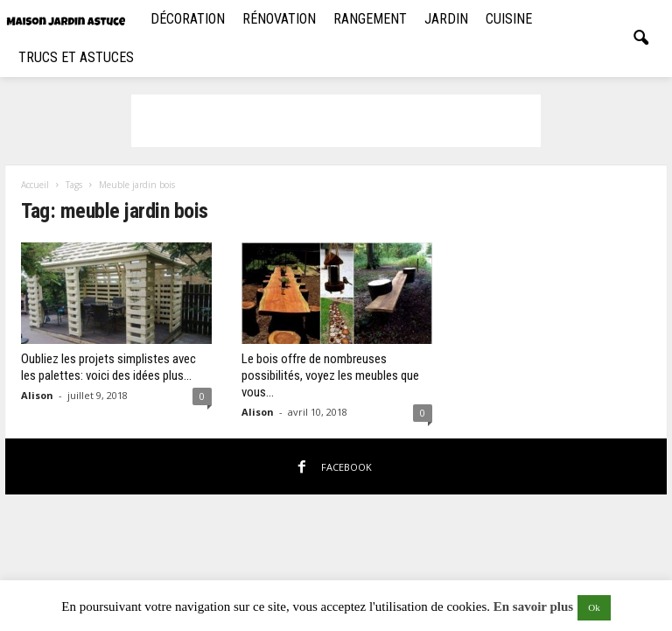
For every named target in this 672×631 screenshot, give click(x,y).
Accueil (35, 185)
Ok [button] (594, 607)
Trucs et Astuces (76, 57)
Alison (37, 395)
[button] (640, 39)
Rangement (370, 19)
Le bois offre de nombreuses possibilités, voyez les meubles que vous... (330, 375)
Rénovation (279, 19)
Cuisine (509, 19)
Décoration (188, 19)
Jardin (446, 19)
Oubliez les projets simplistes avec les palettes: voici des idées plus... (108, 367)
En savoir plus (533, 606)
